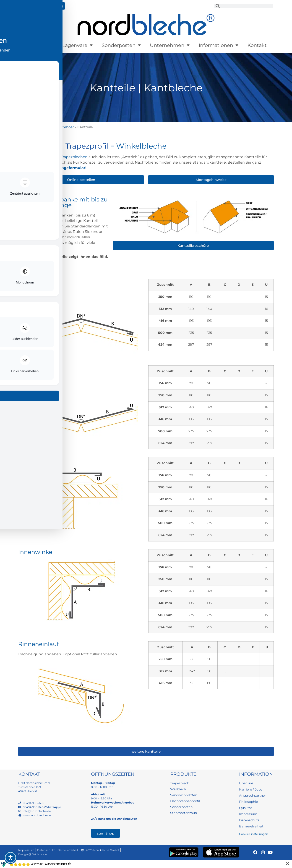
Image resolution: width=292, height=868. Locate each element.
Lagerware (77, 45)
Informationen (219, 45)
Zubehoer (66, 127)
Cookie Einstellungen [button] (254, 834)
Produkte (39, 45)
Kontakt (257, 45)
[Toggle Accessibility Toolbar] (10, 858)
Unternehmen (170, 45)
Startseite (26, 127)
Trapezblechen (74, 157)
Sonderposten (121, 45)
